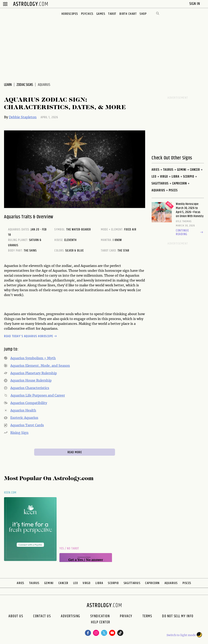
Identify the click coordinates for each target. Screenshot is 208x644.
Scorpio (189, 177)
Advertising (71, 616)
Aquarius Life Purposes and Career (38, 395)
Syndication (100, 616)
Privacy (126, 616)
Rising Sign (19, 433)
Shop (143, 14)
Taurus (168, 170)
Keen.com (10, 493)
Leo (154, 177)
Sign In (195, 4)
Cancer (195, 170)
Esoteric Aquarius (24, 418)
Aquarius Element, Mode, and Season (40, 366)
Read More (75, 452)
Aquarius (158, 190)
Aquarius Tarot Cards (27, 425)
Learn (8, 85)
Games (101, 14)
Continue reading (190, 232)
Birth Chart (128, 14)
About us (16, 616)
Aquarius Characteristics (30, 388)
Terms (147, 616)
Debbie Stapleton (23, 117)
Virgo (164, 177)
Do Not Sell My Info (178, 616)
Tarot (112, 14)
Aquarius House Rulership (31, 380)
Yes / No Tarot (69, 549)
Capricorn (179, 184)
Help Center (101, 623)
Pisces (173, 190)
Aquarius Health (23, 410)
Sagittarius (160, 184)
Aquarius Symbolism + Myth (33, 358)
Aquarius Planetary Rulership (34, 373)
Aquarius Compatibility (29, 403)
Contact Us (42, 616)
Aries (156, 170)
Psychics (87, 14)
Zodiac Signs (25, 85)
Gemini (182, 170)
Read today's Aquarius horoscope (31, 336)
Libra (176, 177)
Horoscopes (70, 14)
